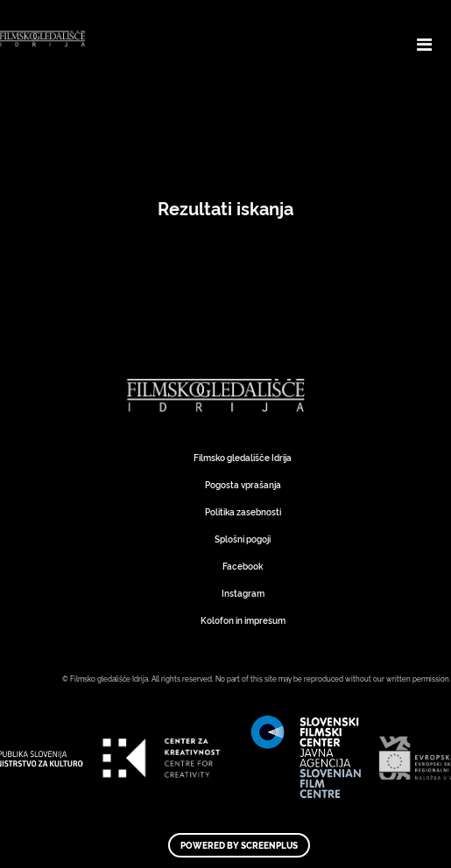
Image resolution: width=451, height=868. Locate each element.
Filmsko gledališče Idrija (243, 457)
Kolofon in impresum (243, 620)
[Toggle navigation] (424, 44)
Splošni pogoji (243, 539)
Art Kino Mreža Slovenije (219, 395)
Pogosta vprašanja (243, 484)
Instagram (243, 593)
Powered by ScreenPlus (239, 845)
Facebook (243, 566)
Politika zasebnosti (243, 511)
